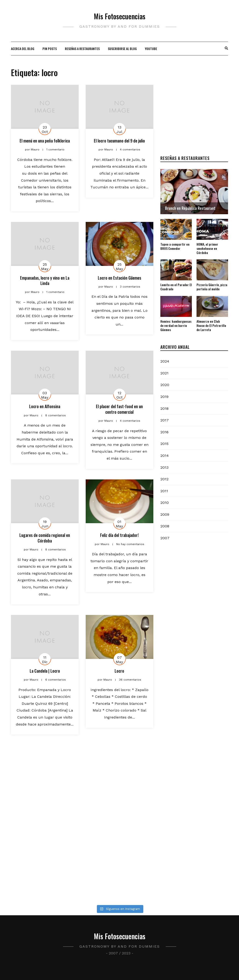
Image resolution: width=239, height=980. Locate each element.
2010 (165, 503)
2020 (165, 385)
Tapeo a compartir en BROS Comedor (175, 246)
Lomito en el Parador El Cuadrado (176, 287)
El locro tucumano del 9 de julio (119, 141)
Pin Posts (50, 49)
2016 (164, 432)
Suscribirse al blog (122, 49)
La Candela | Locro (45, 671)
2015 (164, 444)
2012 (164, 479)
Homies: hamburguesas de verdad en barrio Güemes (176, 325)
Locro (119, 671)
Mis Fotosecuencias (120, 16)
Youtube (151, 49)
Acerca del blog (23, 49)
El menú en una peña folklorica (45, 141)
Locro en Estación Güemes (119, 278)
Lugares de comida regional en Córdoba (45, 538)
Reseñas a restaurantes (82, 49)
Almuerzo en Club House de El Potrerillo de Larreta (211, 325)
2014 (165, 456)
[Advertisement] (194, 114)
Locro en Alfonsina (45, 406)
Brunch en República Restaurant (190, 208)
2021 (164, 373)
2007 (165, 538)
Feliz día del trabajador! (119, 535)
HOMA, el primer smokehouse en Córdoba (207, 248)
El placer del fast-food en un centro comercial (119, 409)
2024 (165, 361)
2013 (164, 467)
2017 (165, 420)
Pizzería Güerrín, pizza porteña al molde (212, 287)
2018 (164, 409)
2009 (165, 514)
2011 (164, 491)
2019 (164, 397)
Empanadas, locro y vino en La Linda (45, 280)
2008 (165, 526)
